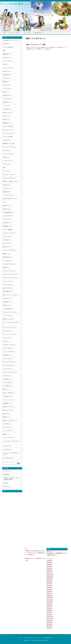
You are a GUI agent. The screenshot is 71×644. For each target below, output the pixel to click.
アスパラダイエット (8, 338)
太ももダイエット (7, 116)
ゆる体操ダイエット (8, 302)
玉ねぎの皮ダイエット (8, 396)
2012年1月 (49, 615)
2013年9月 (49, 603)
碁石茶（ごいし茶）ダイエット (10, 420)
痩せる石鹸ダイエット (8, 292)
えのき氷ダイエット (8, 223)
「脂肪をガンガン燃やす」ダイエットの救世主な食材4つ (11, 479)
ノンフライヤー (7, 106)
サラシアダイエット (8, 427)
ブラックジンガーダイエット (10, 271)
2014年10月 (50, 578)
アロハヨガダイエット (8, 348)
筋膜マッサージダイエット (9, 407)
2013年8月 (49, 605)
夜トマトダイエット (8, 243)
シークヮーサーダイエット (9, 438)
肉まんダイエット (7, 209)
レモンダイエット (7, 85)
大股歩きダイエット (8, 75)
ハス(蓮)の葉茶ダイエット (9, 212)
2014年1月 (49, 595)
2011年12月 (50, 616)
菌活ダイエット (7, 82)
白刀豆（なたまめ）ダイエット (10, 199)
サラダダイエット (7, 164)
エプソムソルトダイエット (9, 133)
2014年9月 (49, 580)
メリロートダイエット (8, 285)
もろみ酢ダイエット (8, 109)
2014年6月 (49, 586)
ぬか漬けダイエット (8, 95)
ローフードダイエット (8, 316)
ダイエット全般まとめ (8, 47)
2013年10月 (50, 601)
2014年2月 (49, 593)
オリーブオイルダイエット (9, 365)
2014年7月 (49, 584)
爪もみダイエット (7, 185)
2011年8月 (49, 624)
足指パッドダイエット (8, 113)
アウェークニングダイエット (10, 328)
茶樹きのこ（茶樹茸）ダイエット (11, 181)
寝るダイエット (7, 157)
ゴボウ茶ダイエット (8, 240)
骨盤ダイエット (7, 254)
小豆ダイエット (7, 341)
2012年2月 (49, 613)
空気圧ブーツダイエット (9, 319)
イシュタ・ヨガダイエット (9, 352)
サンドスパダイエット (8, 431)
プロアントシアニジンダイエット (11, 274)
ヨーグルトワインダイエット (10, 250)
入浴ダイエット (7, 119)
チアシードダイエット (8, 61)
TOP (4, 33)
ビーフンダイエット (8, 219)
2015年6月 (49, 563)
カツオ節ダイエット (8, 379)
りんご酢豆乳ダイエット (9, 309)
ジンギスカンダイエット (9, 458)
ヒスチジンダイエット (8, 216)
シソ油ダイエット (7, 446)
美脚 (4, 51)
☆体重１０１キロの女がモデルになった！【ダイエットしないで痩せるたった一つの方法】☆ (35, 553)
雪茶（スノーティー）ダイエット (11, 295)
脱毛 (4, 168)
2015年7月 (49, 561)
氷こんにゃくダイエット (9, 130)
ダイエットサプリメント (9, 68)
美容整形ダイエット (8, 226)
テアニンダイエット (8, 188)
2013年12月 (50, 597)
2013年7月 (49, 607)
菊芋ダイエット (7, 389)
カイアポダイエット (8, 376)
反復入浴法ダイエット (8, 257)
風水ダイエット (7, 267)
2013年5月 (49, 611)
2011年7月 (49, 626)
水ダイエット (6, 64)
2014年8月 (49, 582)
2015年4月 (49, 566)
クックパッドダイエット (9, 154)
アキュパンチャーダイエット (10, 334)
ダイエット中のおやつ (8, 126)
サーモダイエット (7, 424)
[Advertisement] (9, 518)
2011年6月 (49, 628)
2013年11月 (50, 599)
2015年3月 (49, 568)
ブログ (5, 202)
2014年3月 (49, 591)
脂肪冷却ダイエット (8, 54)
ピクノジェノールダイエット (10, 233)
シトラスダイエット (8, 450)
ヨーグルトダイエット (8, 161)
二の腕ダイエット (7, 140)
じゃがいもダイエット (8, 383)
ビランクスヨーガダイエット (10, 264)
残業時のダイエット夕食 (9, 144)
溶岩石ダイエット (7, 305)
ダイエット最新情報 (8, 230)
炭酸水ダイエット (7, 192)
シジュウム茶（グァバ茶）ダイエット (11, 442)
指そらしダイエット (8, 298)
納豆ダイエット (7, 205)
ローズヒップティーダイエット (10, 312)
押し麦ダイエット (7, 102)
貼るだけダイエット (8, 247)
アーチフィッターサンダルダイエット (11, 323)
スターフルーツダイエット (9, 174)
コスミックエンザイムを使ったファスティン (11, 454)
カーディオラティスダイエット (10, 372)
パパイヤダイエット (8, 261)
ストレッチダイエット (8, 281)
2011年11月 (50, 618)
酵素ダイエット (7, 434)
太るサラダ (6, 483)
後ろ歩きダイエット (8, 355)
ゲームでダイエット (8, 99)
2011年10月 (50, 620)
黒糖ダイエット (7, 417)
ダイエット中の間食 (8, 137)
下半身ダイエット (7, 44)
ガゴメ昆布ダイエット (8, 386)
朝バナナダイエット (8, 331)
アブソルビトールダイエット (10, 345)
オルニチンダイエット (8, 369)
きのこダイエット (7, 57)
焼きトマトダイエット (8, 288)
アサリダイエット (7, 78)
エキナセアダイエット (8, 358)
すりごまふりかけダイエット (10, 178)
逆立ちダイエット (7, 71)
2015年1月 (49, 572)
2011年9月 (49, 622)
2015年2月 (49, 570)
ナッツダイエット (7, 171)
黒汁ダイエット (7, 414)
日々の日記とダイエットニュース (11, 40)
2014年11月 (50, 576)
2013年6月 (49, 609)
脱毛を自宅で (6, 475)
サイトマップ (27, 33)
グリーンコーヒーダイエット (10, 147)
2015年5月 (49, 564)
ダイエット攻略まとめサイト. (34, 640)
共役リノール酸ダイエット (9, 393)
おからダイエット (7, 150)
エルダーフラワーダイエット (10, 362)
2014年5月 (49, 588)
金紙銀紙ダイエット (8, 403)
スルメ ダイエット (8, 236)
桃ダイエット (6, 92)
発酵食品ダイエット (8, 123)
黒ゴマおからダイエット (9, 410)
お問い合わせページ (39, 33)
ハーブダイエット (7, 88)
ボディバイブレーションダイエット (11, 278)
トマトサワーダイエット (9, 195)
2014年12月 (50, 574)
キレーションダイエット (9, 400)
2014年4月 (49, 590)
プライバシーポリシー (15, 33)
